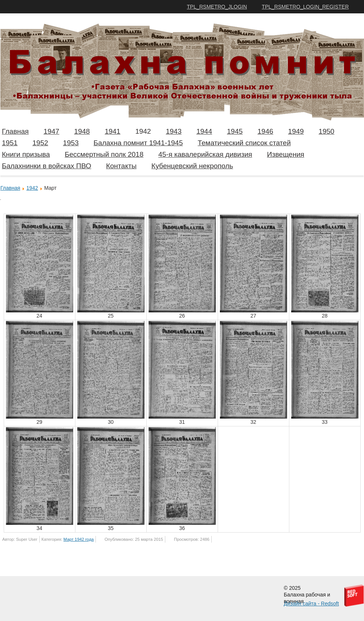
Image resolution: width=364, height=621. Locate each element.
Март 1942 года (79, 539)
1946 (265, 131)
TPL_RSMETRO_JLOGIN (217, 7)
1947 (51, 131)
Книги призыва (26, 154)
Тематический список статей (244, 143)
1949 (296, 131)
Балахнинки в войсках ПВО (46, 166)
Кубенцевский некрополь (192, 166)
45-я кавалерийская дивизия (205, 154)
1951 (10, 143)
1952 (40, 143)
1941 (113, 131)
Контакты (121, 166)
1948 (82, 131)
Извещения (286, 154)
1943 (173, 131)
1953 (71, 143)
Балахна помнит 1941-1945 (138, 143)
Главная (15, 131)
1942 (143, 131)
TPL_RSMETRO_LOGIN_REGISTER (305, 7)
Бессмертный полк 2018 (104, 154)
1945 (235, 131)
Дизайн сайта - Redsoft (311, 604)
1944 (204, 131)
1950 (326, 131)
